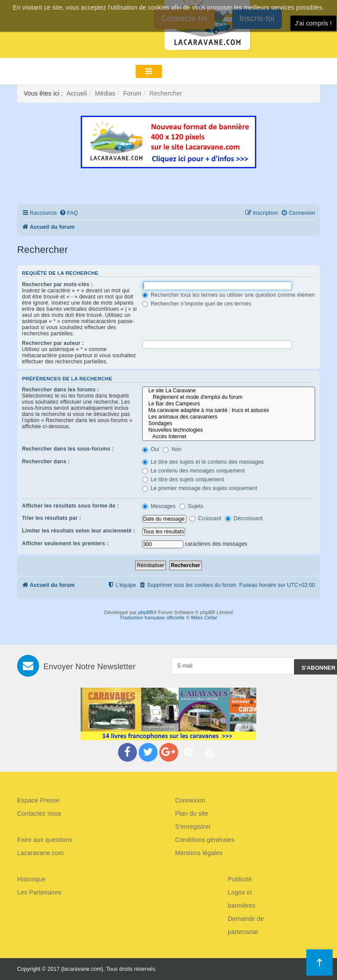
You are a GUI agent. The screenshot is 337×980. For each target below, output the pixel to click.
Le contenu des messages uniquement (194, 471)
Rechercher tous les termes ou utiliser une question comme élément (229, 295)
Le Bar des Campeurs (229, 404)
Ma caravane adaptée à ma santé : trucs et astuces (229, 410)
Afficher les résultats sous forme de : (70, 506)
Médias (105, 93)
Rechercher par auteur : (53, 343)
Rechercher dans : (46, 462)
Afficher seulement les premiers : (65, 543)
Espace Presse (38, 800)
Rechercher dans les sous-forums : (68, 449)
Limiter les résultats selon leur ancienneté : (79, 531)
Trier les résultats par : (52, 518)
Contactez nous (39, 813)
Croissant (205, 518)
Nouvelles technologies (229, 430)
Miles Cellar (204, 618)
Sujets (191, 506)
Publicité (240, 879)
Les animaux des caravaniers (229, 417)
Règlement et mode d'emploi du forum (229, 397)
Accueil (77, 93)
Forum (132, 93)
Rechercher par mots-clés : (57, 284)
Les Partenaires (39, 892)
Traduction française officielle (152, 618)
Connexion (190, 800)
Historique (31, 879)
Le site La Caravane (229, 391)
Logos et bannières (242, 899)
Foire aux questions (45, 840)
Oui (151, 449)
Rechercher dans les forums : (61, 390)
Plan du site (192, 813)
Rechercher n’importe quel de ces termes (197, 304)
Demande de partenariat (246, 925)
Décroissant (244, 518)
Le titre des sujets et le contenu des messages (203, 462)
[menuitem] (69, 213)
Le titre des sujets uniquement (183, 479)
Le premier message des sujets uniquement (200, 488)
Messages (159, 506)
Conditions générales (205, 840)
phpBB (146, 612)
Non (172, 449)
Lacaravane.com (40, 853)
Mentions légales (199, 853)
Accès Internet (229, 437)
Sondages (229, 424)
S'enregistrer (193, 827)
